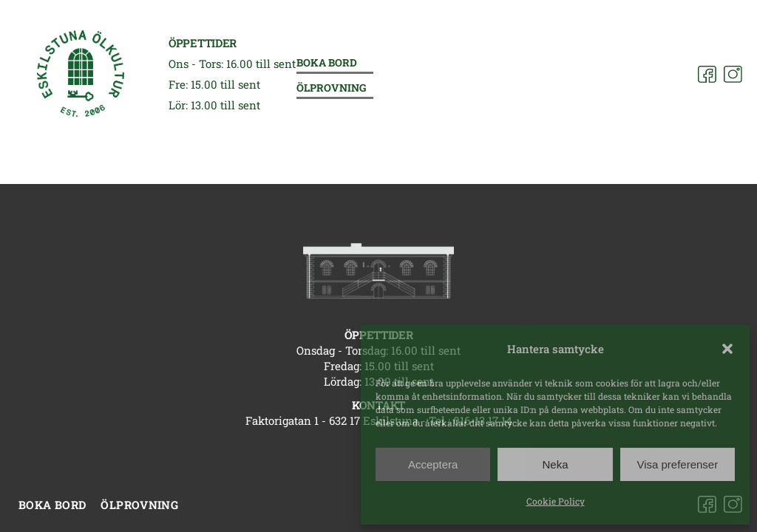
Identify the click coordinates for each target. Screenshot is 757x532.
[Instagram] (733, 74)
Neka (555, 464)
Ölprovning (331, 88)
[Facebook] (707, 74)
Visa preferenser (677, 464)
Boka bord (327, 63)
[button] (727, 349)
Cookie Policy (556, 501)
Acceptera (433, 464)
